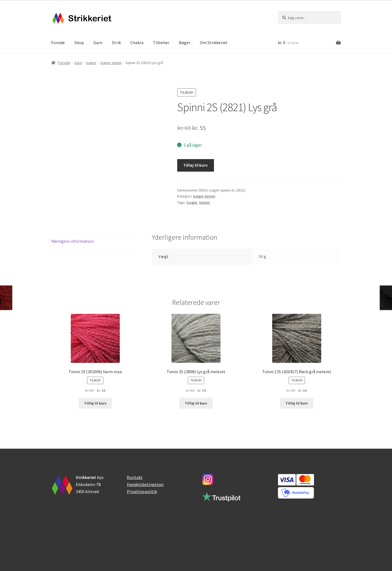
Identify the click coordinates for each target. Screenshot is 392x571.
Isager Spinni (111, 63)
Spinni (204, 202)
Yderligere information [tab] (72, 241)
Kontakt (135, 477)
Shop (79, 42)
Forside (58, 42)
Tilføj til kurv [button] (95, 403)
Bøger (185, 42)
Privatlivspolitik (142, 491)
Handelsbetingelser (145, 484)
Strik (116, 42)
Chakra (137, 42)
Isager (91, 63)
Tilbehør (161, 42)
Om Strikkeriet (214, 42)
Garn (98, 42)
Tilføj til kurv (195, 165)
